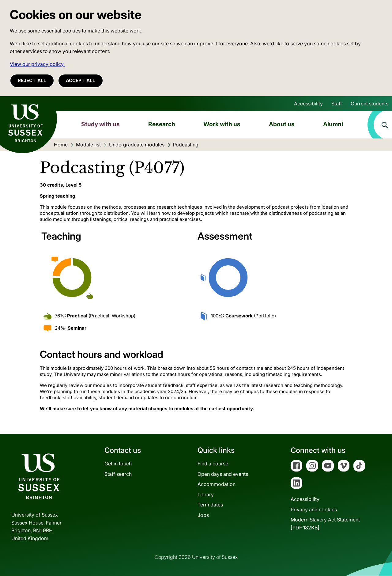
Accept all (81, 80)
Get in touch (118, 464)
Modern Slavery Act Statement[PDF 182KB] (325, 524)
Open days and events (223, 474)
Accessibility (308, 104)
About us (282, 124)
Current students (369, 104)
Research (162, 124)
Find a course (213, 464)
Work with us (222, 124)
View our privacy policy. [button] (37, 64)
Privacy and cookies (314, 510)
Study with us (100, 124)
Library (206, 495)
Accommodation (217, 484)
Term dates (210, 505)
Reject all (32, 80)
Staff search (118, 474)
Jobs (203, 515)
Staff (337, 104)
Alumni (333, 124)
